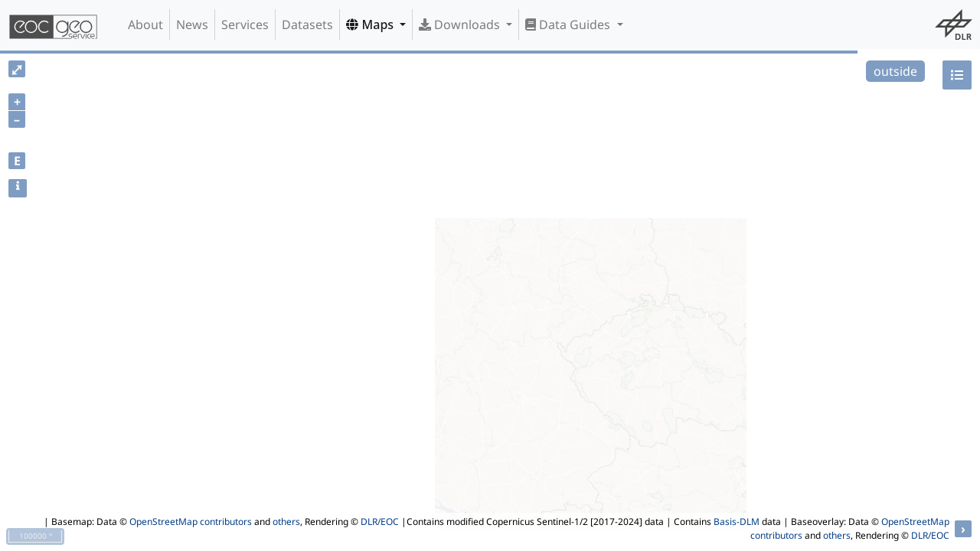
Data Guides (569, 24)
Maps (371, 24)
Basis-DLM (737, 522)
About (145, 24)
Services (245, 24)
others (286, 522)
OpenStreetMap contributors (191, 522)
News (192, 24)
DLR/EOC (380, 522)
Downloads (461, 24)
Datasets (307, 24)
